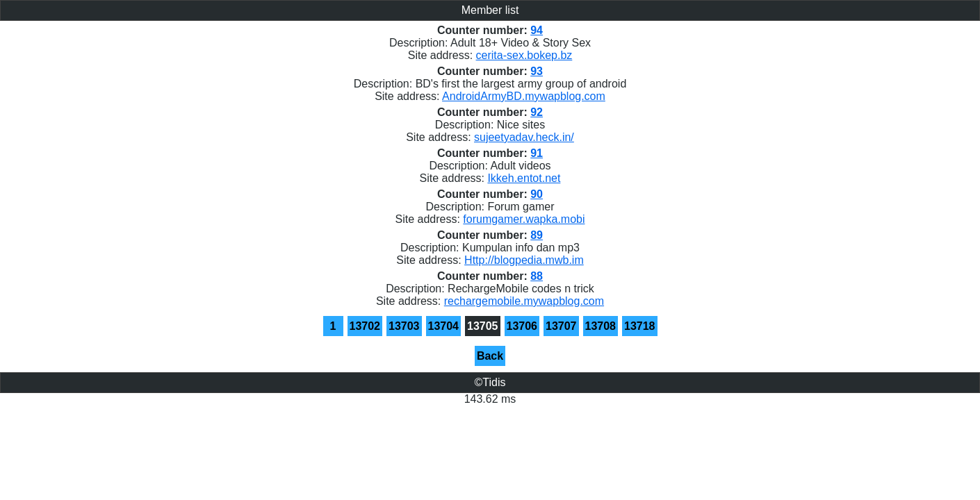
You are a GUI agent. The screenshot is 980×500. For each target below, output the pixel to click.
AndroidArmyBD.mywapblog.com (524, 96)
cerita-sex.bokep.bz (524, 55)
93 (537, 71)
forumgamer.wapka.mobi (524, 219)
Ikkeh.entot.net (524, 178)
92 (537, 112)
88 (537, 276)
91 (537, 153)
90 (537, 194)
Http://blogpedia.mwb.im (524, 260)
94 (537, 30)
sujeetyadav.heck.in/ (524, 137)
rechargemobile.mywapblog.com (524, 301)
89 (537, 235)
